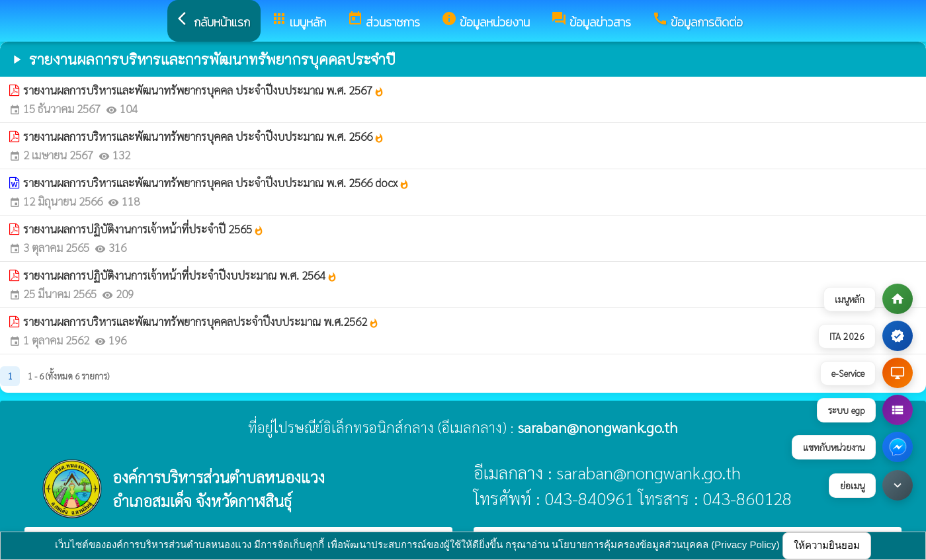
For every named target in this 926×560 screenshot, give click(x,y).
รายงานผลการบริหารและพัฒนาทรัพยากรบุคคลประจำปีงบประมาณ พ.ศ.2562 (201, 321)
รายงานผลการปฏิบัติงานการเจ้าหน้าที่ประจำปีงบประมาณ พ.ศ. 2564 (180, 275)
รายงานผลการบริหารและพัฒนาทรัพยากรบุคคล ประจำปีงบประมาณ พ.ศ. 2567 (204, 90)
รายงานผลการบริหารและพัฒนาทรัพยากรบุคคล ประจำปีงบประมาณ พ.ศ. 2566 (204, 136)
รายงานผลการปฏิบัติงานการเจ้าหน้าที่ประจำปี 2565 (144, 229)
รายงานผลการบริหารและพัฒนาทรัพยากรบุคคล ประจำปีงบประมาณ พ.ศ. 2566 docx (216, 182)
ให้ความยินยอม (827, 545)
